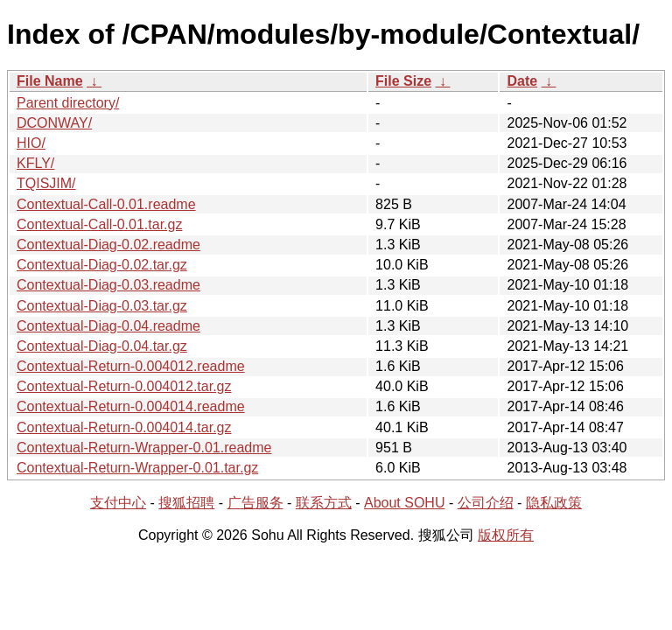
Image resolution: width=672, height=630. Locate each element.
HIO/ (31, 143)
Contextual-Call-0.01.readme (106, 204)
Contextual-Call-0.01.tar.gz (99, 224)
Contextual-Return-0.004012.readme (131, 366)
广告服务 (255, 503)
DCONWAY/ (54, 123)
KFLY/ (35, 163)
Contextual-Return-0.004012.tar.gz (124, 386)
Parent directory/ (68, 103)
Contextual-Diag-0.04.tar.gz (102, 346)
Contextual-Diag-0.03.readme (108, 285)
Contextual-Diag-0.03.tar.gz (102, 306)
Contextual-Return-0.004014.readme (131, 406)
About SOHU (404, 503)
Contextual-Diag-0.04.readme (108, 326)
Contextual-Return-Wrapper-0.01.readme (144, 448)
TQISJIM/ (46, 183)
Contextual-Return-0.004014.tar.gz (124, 427)
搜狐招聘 (186, 503)
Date (522, 81)
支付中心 (118, 503)
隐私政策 (554, 503)
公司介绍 (486, 503)
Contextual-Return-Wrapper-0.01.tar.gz (137, 468)
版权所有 (506, 535)
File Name (50, 81)
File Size (403, 81)
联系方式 (324, 503)
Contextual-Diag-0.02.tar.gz (102, 265)
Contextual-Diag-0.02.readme (108, 245)
